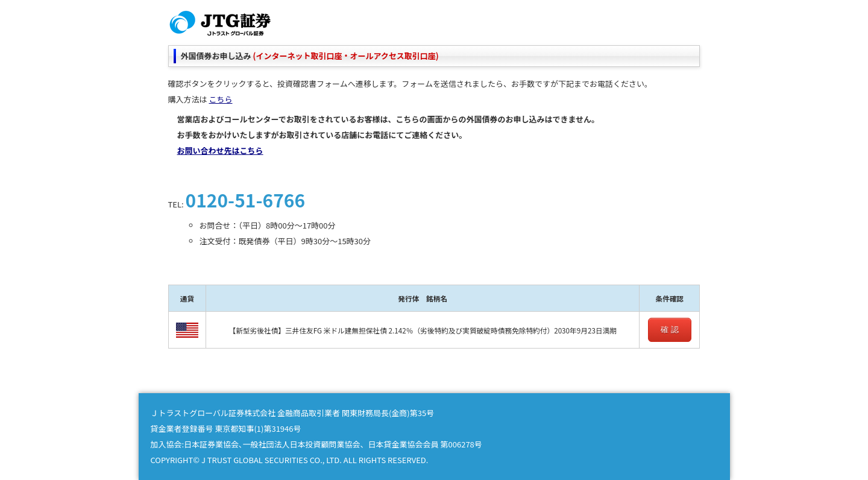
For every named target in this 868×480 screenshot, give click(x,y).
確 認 (670, 330)
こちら (220, 99)
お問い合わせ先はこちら (220, 150)
